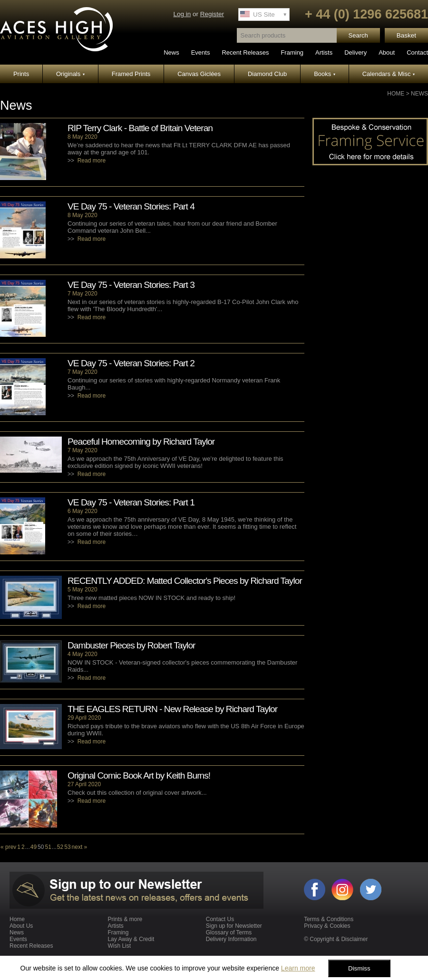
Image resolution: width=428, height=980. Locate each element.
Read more (92, 161)
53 (67, 847)
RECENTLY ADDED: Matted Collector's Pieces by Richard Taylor (185, 581)
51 (48, 847)
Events (201, 52)
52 (60, 847)
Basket (406, 35)
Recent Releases (245, 52)
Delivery (355, 52)
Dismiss (359, 968)
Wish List (119, 946)
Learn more (298, 968)
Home (396, 94)
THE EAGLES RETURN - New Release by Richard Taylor (172, 709)
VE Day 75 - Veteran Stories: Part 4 (131, 206)
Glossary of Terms (229, 932)
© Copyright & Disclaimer (336, 939)
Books (325, 74)
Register (212, 14)
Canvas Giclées (199, 74)
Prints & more (125, 919)
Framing (292, 52)
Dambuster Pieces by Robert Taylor (131, 645)
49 (34, 847)
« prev (8, 847)
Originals (70, 74)
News (171, 52)
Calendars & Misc (389, 74)
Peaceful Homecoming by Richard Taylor (141, 442)
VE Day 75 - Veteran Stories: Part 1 (131, 502)
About (387, 52)
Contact (417, 52)
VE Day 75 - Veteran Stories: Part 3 (131, 285)
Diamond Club (267, 74)
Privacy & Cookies (327, 926)
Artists (324, 52)
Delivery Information (231, 939)
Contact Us (220, 919)
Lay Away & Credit (131, 939)
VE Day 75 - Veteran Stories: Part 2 (131, 363)
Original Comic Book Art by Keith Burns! (139, 775)
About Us (21, 926)
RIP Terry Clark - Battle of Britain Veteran (140, 128)
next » (80, 847)
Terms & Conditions (329, 919)
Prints (21, 74)
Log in (182, 14)
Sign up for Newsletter (234, 926)
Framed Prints (131, 74)
